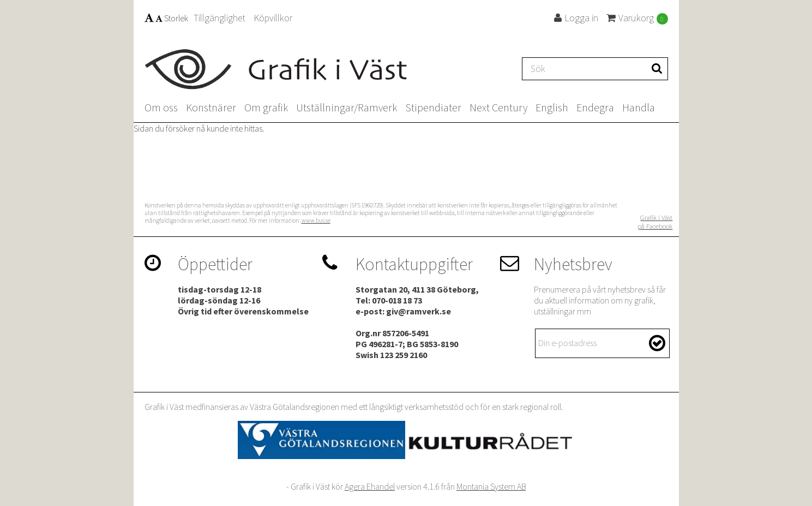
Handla (639, 107)
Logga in (576, 18)
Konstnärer (211, 107)
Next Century (498, 107)
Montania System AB (491, 486)
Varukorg (637, 18)
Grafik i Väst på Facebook (655, 222)
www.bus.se (316, 221)
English (552, 107)
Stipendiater (433, 107)
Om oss (161, 107)
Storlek (166, 18)
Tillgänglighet (219, 18)
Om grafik (266, 107)
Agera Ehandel (370, 486)
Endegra (595, 107)
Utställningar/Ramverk (347, 107)
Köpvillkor (273, 18)
